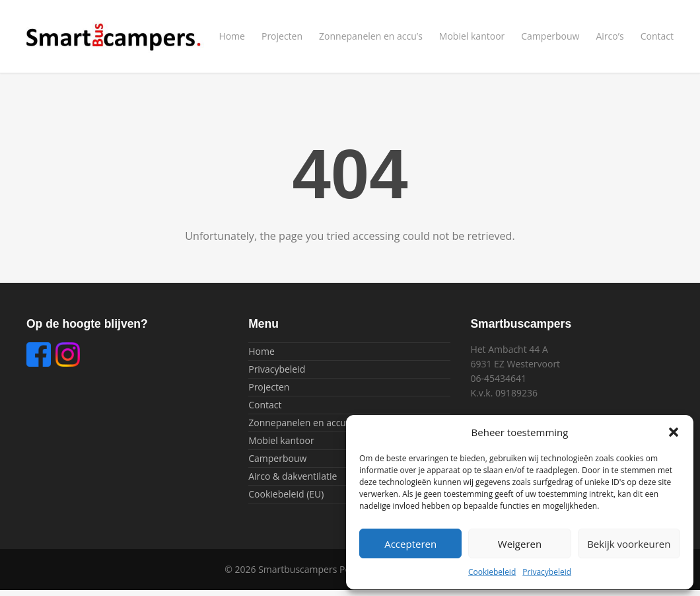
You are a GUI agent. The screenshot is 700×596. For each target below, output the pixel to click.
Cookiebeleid (492, 572)
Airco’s (610, 36)
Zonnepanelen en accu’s (371, 36)
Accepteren (410, 544)
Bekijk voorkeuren (629, 544)
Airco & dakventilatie (293, 476)
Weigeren (520, 544)
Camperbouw (550, 36)
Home (232, 36)
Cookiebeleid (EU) (286, 494)
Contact (657, 36)
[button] (674, 432)
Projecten (282, 36)
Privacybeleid (547, 572)
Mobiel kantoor (472, 36)
